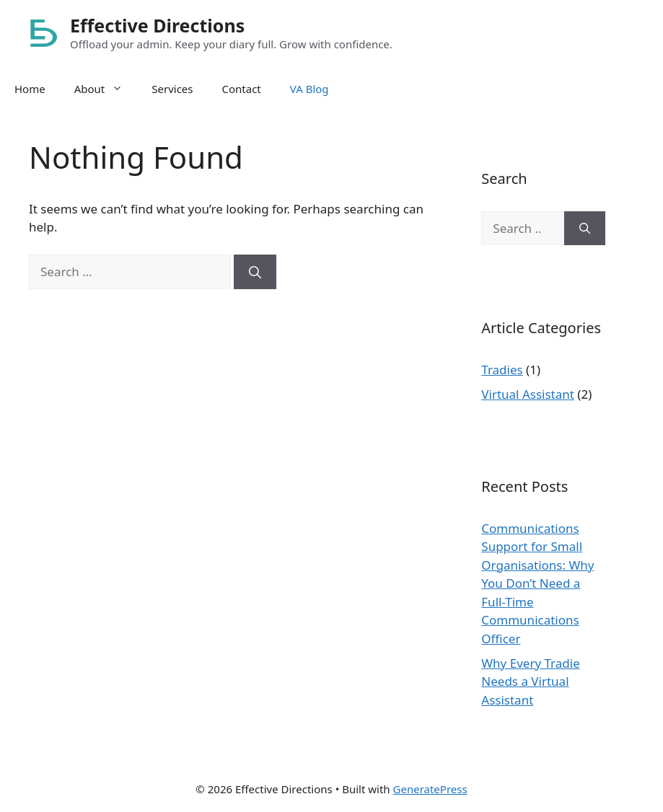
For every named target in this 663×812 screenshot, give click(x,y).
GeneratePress (430, 789)
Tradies (502, 370)
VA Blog (309, 89)
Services (172, 89)
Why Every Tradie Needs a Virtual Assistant (530, 681)
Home (30, 89)
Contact (242, 89)
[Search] (255, 272)
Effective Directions (157, 25)
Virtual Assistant (528, 394)
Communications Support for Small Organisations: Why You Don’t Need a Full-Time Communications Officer (537, 583)
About (106, 89)
